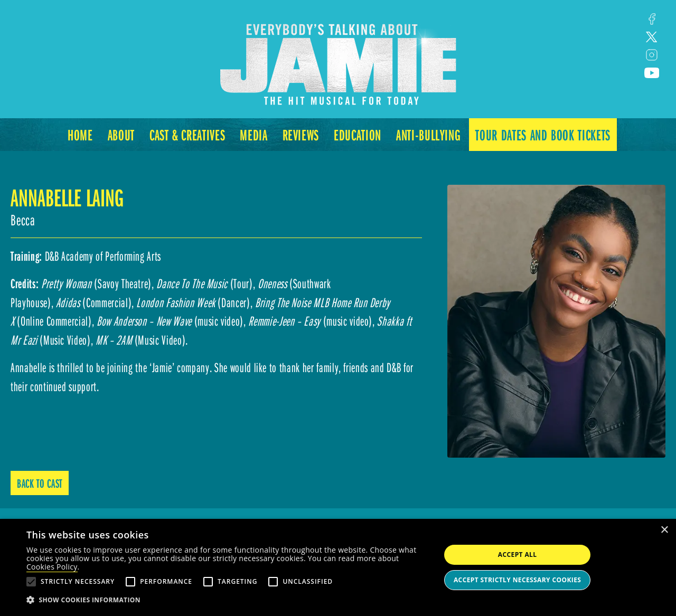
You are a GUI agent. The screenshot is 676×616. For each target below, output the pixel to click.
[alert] (338, 567)
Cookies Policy (52, 567)
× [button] (664, 530)
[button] (227, 600)
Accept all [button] (518, 555)
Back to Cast (40, 483)
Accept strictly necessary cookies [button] (517, 580)
